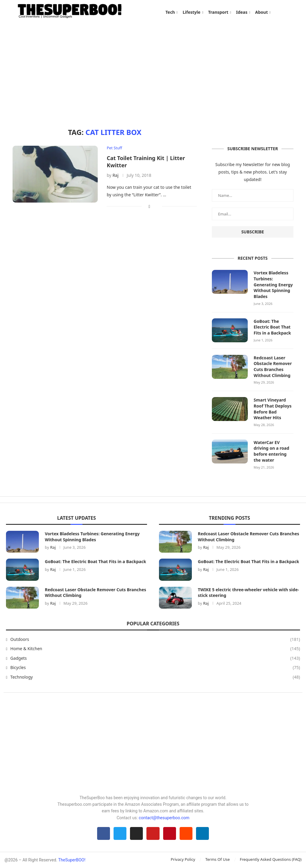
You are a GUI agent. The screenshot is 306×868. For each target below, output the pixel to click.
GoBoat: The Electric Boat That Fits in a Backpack (272, 327)
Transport (218, 12)
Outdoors (155, 639)
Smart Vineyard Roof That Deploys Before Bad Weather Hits (273, 409)
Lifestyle (191, 12)
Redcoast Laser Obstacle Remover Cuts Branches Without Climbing (273, 367)
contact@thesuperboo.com (164, 817)
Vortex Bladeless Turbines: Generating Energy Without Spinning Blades (273, 285)
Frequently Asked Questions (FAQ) (271, 860)
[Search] (290, 12)
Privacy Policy (183, 860)
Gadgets (155, 658)
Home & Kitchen (155, 649)
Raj (115, 176)
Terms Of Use (218, 860)
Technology (155, 677)
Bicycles (155, 668)
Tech (170, 12)
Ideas (242, 12)
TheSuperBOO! (72, 860)
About (261, 12)
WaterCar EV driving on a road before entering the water (271, 451)
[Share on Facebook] (149, 207)
